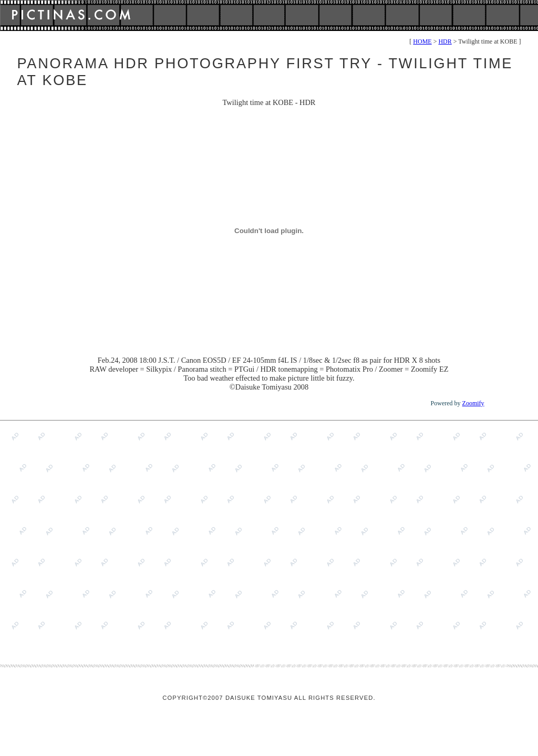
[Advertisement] (99, 534)
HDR (445, 41)
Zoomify (473, 403)
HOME (422, 41)
